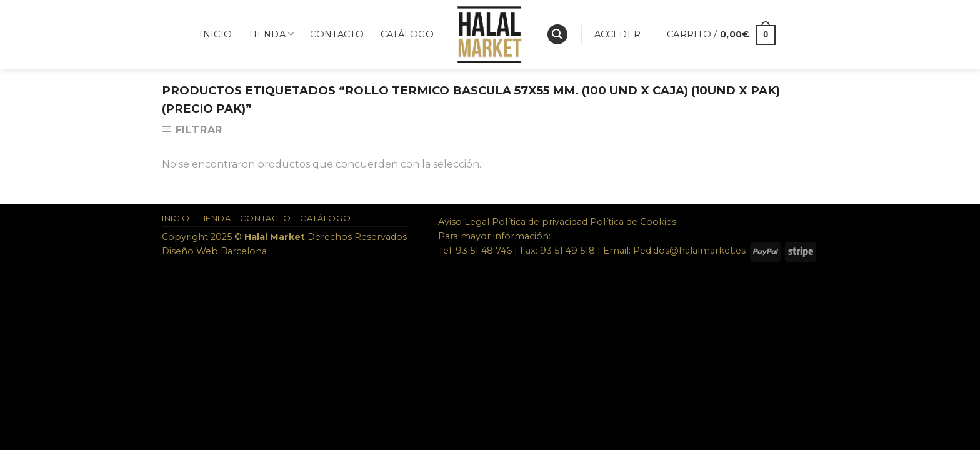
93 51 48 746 (484, 251)
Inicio (216, 34)
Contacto (337, 34)
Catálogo (407, 34)
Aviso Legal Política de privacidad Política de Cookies (557, 222)
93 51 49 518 (567, 251)
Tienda (271, 34)
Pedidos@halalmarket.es (689, 251)
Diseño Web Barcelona (214, 251)
